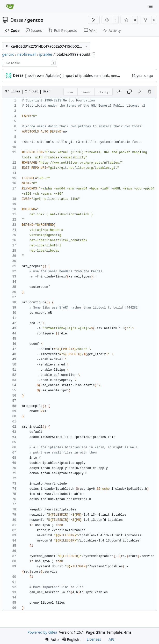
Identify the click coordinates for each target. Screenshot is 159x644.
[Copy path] (93, 54)
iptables (46, 54)
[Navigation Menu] (151, 6)
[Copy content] (129, 92)
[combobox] (30, 63)
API (111, 639)
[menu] (52, 639)
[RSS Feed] (94, 20)
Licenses (94, 639)
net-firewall (27, 54)
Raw (71, 92)
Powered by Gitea (42, 632)
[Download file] (119, 92)
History (103, 92)
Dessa (17, 20)
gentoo (35, 20)
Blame (86, 92)
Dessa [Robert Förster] (18, 75)
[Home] (10, 6)
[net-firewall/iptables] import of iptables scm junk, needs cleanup (80, 75)
